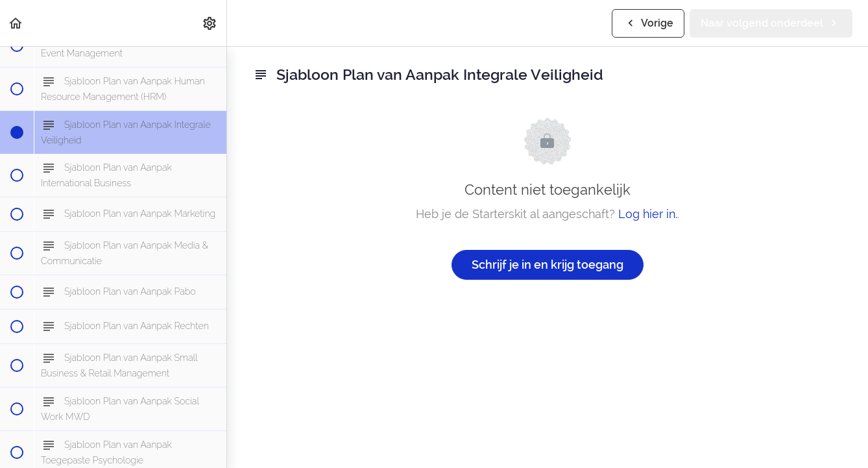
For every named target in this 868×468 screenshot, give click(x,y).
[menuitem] (210, 23)
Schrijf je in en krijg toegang (548, 265)
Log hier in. (648, 214)
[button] (16, 23)
